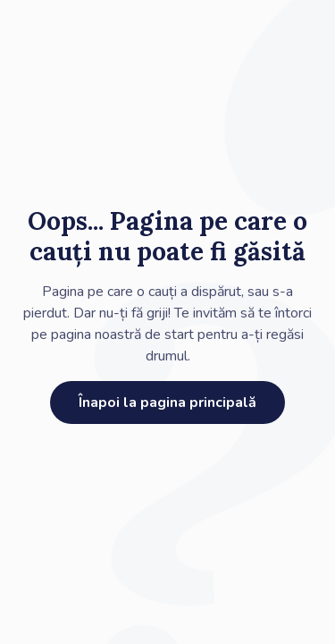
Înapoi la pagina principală (167, 402)
